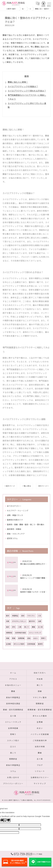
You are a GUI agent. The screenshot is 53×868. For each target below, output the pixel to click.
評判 (14, 627)
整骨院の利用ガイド (15, 520)
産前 (23, 616)
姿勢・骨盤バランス (15, 515)
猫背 (8, 627)
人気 (39, 616)
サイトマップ (40, 783)
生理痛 (8, 644)
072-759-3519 (26, 854)
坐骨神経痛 (31, 644)
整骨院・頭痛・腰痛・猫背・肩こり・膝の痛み (26, 524)
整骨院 (40, 644)
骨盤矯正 (15, 616)
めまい (36, 638)
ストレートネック (35, 633)
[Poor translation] (7, 820)
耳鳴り (43, 638)
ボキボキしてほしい (19, 621)
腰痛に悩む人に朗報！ (18, 82)
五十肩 (40, 627)
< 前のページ (10, 486)
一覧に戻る (26, 486)
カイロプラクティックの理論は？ (23, 86)
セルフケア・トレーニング (18, 510)
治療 (40, 621)
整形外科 (32, 621)
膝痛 (14, 638)
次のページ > (43, 486)
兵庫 (8, 621)
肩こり (27, 627)
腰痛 (33, 627)
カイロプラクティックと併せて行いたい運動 (27, 105)
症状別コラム (12, 538)
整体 (8, 616)
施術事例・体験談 (14, 529)
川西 (20, 627)
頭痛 (8, 638)
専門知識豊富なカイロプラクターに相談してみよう (27, 97)
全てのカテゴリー (14, 506)
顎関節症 (9, 633)
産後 (29, 638)
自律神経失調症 (21, 633)
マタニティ (31, 616)
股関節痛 (21, 638)
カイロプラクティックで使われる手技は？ (27, 91)
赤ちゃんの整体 (19, 644)
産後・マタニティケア (16, 534)
